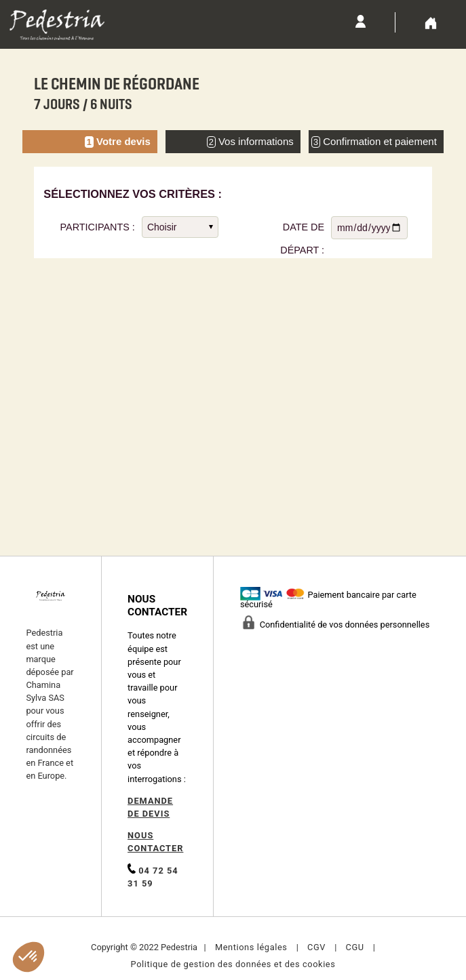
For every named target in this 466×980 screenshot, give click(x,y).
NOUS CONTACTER (155, 842)
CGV (316, 947)
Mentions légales (251, 947)
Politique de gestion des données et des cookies (233, 964)
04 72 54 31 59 (153, 876)
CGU (354, 947)
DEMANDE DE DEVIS (150, 807)
